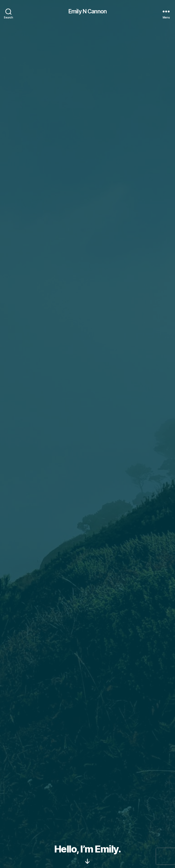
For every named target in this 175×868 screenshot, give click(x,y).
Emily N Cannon (87, 11)
